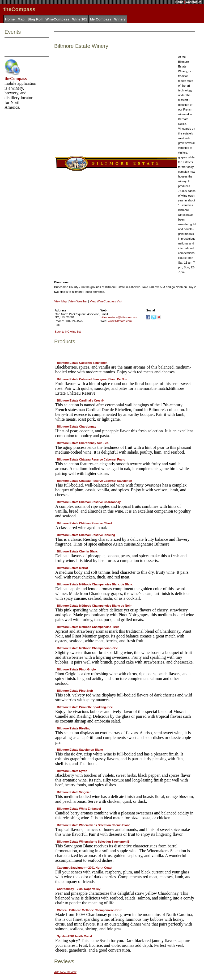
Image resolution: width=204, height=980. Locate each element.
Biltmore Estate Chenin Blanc (77, 551)
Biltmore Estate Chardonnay (76, 426)
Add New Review (65, 972)
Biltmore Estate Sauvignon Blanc (80, 750)
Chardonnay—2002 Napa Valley (79, 889)
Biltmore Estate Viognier (74, 792)
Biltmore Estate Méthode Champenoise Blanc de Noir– (95, 606)
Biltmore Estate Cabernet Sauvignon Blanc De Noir (92, 379)
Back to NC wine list (68, 332)
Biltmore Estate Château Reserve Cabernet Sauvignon (94, 481)
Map (21, 19)
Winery (120, 19)
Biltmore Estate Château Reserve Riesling (86, 535)
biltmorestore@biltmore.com (119, 317)
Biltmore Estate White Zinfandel (79, 809)
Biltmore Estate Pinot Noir (75, 691)
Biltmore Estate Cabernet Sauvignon (82, 363)
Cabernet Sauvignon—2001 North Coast (84, 868)
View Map (61, 301)
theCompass (16, 79)
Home (179, 2)
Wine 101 (80, 19)
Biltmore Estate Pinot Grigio (76, 669)
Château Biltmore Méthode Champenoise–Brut (89, 910)
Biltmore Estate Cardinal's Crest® (80, 400)
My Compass (101, 19)
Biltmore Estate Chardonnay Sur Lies (83, 443)
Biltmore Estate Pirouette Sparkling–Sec (85, 707)
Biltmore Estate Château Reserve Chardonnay (89, 502)
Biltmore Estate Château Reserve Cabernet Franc (91, 459)
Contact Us (194, 2)
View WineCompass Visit (106, 301)
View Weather (78, 301)
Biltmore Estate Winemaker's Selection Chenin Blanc (93, 825)
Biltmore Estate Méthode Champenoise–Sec (87, 648)
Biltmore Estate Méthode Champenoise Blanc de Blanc (95, 584)
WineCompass (57, 19)
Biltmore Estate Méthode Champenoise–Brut (88, 627)
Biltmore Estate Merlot (72, 568)
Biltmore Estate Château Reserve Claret (84, 523)
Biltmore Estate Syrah (72, 771)
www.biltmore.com (120, 321)
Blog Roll (35, 19)
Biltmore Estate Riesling (74, 728)
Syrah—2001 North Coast (74, 936)
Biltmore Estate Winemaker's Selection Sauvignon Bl (93, 842)
